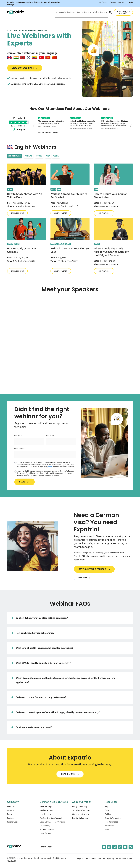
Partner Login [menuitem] (13, 823)
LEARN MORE (70, 774)
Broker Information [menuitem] (124, 861)
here (50, 467)
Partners (122, 2)
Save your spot (18, 213)
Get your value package (94, 569)
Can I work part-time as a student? (32, 728)
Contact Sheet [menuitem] (46, 849)
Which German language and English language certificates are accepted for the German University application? (65, 680)
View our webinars (25, 68)
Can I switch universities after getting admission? (40, 618)
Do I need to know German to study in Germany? (39, 698)
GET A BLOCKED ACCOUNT (123, 12)
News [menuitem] (107, 831)
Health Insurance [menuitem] (47, 815)
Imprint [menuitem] (80, 861)
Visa (48, 156)
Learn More (84, 578)
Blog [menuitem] (107, 807)
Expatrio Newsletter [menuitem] (114, 819)
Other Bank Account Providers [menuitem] (53, 823)
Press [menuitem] (10, 815)
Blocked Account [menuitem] (47, 811)
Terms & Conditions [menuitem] (93, 861)
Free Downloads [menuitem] (112, 823)
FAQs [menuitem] (107, 811)
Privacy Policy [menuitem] (109, 861)
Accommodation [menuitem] (47, 831)
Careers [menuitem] (11, 811)
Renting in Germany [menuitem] (81, 819)
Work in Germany (100, 12)
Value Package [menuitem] (46, 807)
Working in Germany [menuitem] (81, 815)
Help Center (102, 2)
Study (39, 156)
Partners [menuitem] (11, 819)
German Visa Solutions (65, 12)
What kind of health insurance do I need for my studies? (42, 648)
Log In (130, 2)
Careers (113, 2)
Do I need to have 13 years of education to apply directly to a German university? (56, 713)
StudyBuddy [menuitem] (45, 827)
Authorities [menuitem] (110, 827)
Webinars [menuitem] (109, 815)
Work (56, 156)
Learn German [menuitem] (46, 835)
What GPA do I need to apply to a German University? (41, 663)
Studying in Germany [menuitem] (82, 811)
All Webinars (14, 156)
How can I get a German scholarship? (33, 633)
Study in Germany (84, 12)
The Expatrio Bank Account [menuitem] (52, 819)
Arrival (29, 156)
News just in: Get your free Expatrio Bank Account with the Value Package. (33, 4)
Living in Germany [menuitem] (80, 807)
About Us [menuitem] (11, 807)
